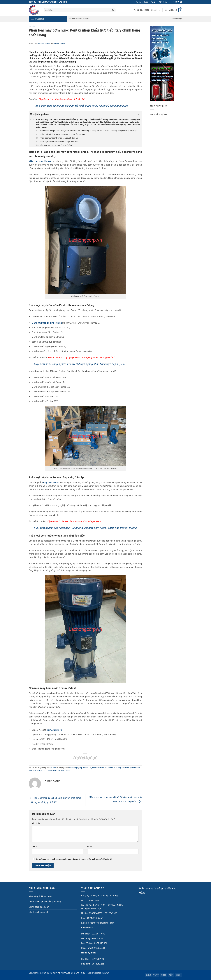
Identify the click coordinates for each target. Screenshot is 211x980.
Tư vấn (153, 2)
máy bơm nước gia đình (127, 768)
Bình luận (37, 823)
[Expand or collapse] (139, 114)
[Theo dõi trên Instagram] (176, 2)
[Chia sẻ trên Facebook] (76, 758)
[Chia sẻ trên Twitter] (81, 758)
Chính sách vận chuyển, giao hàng (45, 902)
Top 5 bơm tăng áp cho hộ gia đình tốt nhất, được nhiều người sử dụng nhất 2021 (81, 106)
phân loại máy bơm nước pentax (58, 770)
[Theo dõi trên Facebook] (173, 2)
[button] (165, 2)
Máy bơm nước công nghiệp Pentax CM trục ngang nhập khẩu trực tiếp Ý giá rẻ (80, 364)
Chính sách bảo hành (39, 907)
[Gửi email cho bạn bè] (85, 758)
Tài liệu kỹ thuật (142, 2)
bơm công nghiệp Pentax (79, 768)
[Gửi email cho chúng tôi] (181, 2)
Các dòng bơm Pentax (80, 19)
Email (90, 847)
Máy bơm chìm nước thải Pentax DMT (103, 768)
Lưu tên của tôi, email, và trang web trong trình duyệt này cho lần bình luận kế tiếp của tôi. (74, 859)
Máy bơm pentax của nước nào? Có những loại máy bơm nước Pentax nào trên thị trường (85, 528)
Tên (34, 847)
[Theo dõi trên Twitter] (178, 2)
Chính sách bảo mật (38, 912)
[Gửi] (113, 10)
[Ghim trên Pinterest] (90, 758)
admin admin (60, 43)
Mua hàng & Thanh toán (40, 896)
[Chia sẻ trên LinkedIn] (95, 758)
